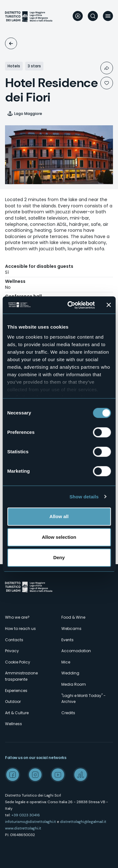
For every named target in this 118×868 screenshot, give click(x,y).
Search (93, 16)
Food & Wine (73, 617)
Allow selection (59, 537)
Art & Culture (17, 713)
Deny (59, 557)
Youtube (58, 775)
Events (67, 640)
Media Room (74, 684)
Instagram (35, 775)
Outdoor (13, 702)
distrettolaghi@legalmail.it (83, 822)
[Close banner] (109, 305)
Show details (84, 497)
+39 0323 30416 (26, 815)
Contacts (14, 640)
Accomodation (11, 43)
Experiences (16, 691)
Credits (68, 713)
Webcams (71, 629)
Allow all (59, 516)
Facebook (13, 775)
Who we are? (17, 617)
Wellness (14, 724)
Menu (108, 16)
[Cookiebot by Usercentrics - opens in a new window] (70, 305)
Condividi (107, 68)
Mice (66, 662)
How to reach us (20, 629)
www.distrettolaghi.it (23, 828)
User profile (78, 16)
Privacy (12, 651)
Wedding (70, 673)
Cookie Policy (18, 662)
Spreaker (81, 775)
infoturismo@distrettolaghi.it (31, 822)
